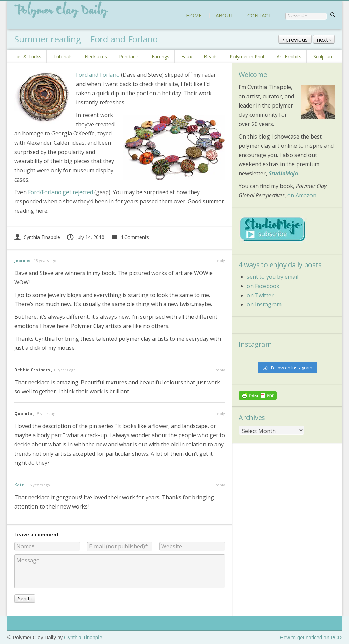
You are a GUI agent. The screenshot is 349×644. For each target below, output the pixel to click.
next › (324, 40)
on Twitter (260, 295)
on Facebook (263, 286)
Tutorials (63, 56)
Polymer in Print (247, 56)
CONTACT (259, 15)
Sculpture (323, 56)
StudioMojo (283, 173)
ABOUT (225, 15)
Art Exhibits (289, 56)
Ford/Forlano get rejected (60, 192)
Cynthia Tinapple (37, 237)
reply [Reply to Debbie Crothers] (220, 370)
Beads (211, 56)
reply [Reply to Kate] (220, 485)
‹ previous (295, 40)
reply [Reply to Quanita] (220, 413)
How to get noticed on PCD (311, 637)
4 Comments (130, 237)
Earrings (161, 56)
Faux (187, 56)
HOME (194, 15)
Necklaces (96, 56)
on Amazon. (302, 195)
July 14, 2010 (85, 237)
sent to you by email (272, 277)
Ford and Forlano (98, 75)
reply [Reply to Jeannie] (220, 261)
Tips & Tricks (27, 56)
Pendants (129, 56)
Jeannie (22, 261)
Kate (19, 485)
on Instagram (264, 304)
